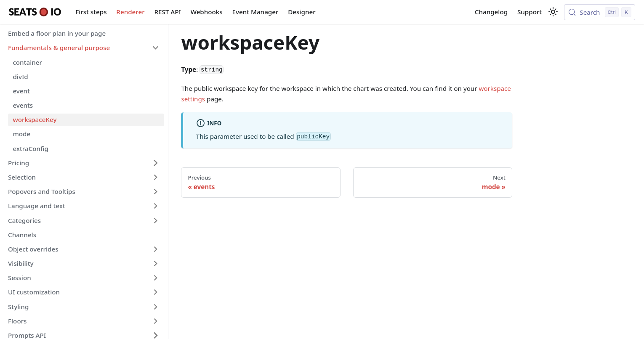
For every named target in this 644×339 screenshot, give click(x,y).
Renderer (130, 12)
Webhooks (207, 12)
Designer (302, 12)
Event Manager (255, 12)
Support (530, 12)
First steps (91, 12)
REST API (167, 12)
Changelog (491, 12)
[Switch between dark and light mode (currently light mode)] (553, 12)
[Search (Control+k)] (600, 12)
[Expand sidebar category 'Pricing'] (155, 163)
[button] (84, 48)
